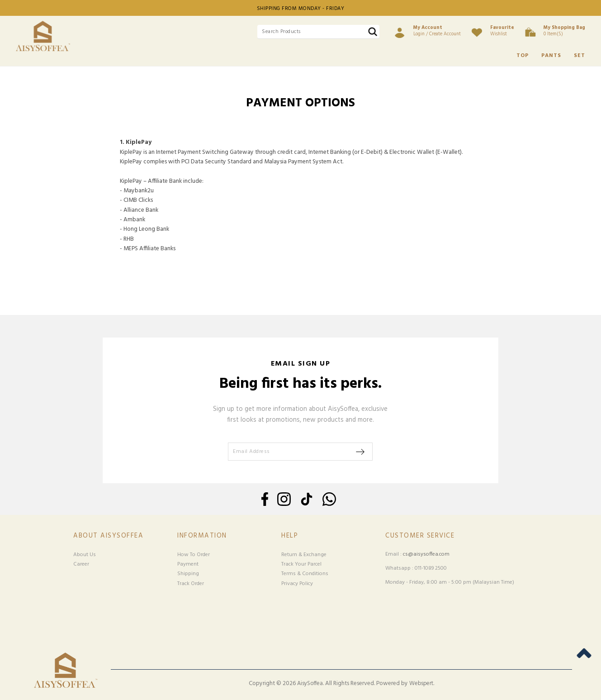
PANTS (551, 56)
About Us (85, 555)
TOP (523, 56)
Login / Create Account (437, 31)
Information (202, 536)
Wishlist (502, 31)
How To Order (194, 555)
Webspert (421, 684)
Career (81, 564)
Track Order (191, 584)
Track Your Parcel (301, 564)
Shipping (188, 574)
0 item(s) (564, 31)
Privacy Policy (297, 584)
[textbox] (318, 32)
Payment (188, 564)
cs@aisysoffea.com (426, 554)
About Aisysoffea (108, 536)
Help (290, 536)
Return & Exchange (304, 555)
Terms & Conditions (305, 574)
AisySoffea (310, 684)
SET (580, 56)
